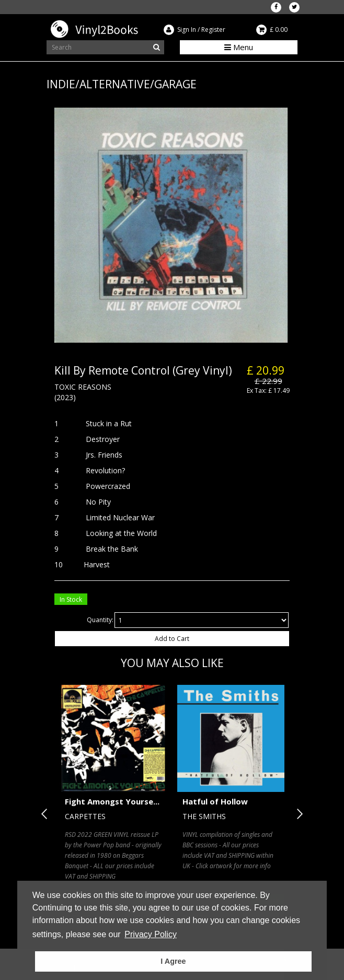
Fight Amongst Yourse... (112, 801)
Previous (47, 814)
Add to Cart (172, 639)
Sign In (187, 30)
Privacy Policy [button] (151, 934)
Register (213, 30)
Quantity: (100, 620)
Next (297, 814)
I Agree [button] (173, 961)
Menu (239, 47)
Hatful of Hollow (215, 801)
